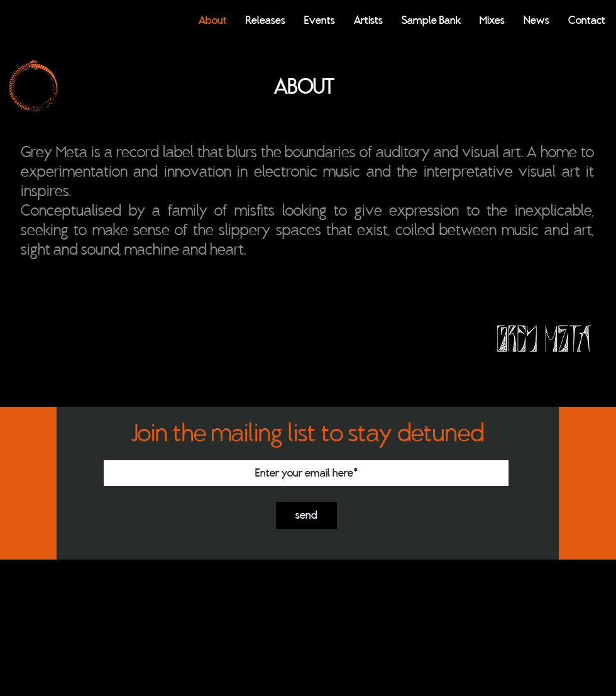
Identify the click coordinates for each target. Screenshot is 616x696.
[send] (306, 515)
